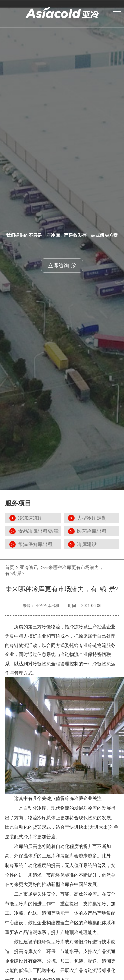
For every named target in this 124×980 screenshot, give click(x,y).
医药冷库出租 (92, 531)
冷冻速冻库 (30, 518)
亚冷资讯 (30, 567)
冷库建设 (87, 544)
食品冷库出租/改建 (38, 531)
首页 (10, 567)
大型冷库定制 (92, 518)
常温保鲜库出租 (35, 544)
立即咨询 (62, 266)
